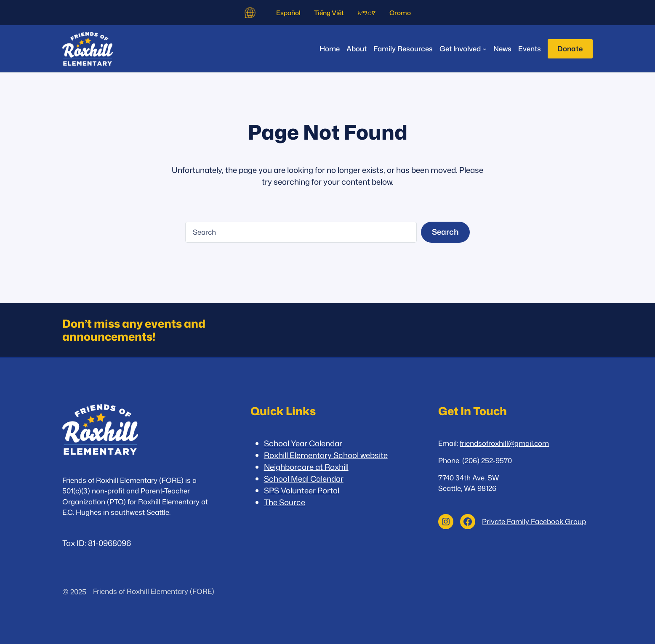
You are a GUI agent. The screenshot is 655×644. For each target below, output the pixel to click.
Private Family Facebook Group (534, 521)
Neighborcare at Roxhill (306, 467)
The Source (285, 502)
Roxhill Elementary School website (326, 455)
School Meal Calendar (304, 479)
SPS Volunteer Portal (302, 490)
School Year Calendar (303, 443)
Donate (570, 49)
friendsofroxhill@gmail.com (504, 443)
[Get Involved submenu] (463, 49)
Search (445, 232)
